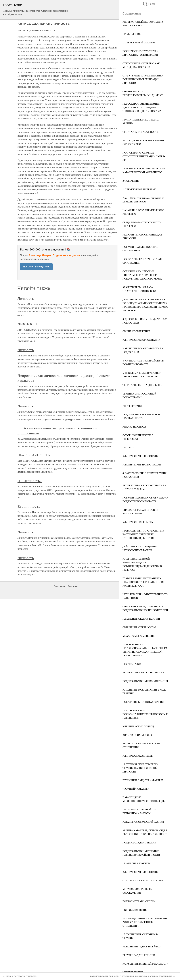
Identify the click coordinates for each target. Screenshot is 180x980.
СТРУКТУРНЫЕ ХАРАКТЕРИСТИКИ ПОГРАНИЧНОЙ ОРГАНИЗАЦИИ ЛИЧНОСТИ (143, 79)
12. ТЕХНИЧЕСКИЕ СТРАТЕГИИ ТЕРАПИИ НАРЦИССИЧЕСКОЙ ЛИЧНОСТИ (140, 768)
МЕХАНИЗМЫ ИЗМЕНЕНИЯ (139, 636)
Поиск (149, 4)
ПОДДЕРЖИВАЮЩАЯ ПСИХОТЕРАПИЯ (145, 681)
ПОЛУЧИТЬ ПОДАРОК (36, 267)
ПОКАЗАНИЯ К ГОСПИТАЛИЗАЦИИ (143, 702)
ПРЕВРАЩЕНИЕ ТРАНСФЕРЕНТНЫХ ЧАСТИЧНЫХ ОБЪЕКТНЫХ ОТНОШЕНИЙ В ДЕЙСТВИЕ (143, 534)
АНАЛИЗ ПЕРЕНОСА (134, 427)
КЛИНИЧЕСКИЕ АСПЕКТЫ (138, 756)
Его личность (29, 506)
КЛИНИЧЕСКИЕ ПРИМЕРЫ (138, 522)
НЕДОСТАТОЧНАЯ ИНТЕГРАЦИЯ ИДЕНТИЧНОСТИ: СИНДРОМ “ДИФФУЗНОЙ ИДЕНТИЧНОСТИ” (142, 107)
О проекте (59, 586)
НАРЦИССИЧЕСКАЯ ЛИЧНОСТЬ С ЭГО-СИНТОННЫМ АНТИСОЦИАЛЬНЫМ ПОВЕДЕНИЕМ (131, 976)
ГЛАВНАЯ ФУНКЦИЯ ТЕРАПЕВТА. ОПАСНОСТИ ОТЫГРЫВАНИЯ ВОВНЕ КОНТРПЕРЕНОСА (144, 582)
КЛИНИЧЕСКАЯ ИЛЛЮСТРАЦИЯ (141, 456)
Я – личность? (30, 481)
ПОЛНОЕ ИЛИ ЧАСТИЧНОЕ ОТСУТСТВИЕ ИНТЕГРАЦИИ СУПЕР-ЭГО (144, 156)
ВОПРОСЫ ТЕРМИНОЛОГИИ (139, 901)
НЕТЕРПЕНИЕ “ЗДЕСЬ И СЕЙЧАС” (142, 947)
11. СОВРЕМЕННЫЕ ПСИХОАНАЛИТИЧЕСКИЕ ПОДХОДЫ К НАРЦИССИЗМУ (145, 714)
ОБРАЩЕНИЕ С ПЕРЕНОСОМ (139, 627)
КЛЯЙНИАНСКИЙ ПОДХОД (138, 726)
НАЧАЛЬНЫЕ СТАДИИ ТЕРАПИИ (141, 619)
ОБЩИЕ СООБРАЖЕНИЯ (136, 331)
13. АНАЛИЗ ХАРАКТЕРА (137, 863)
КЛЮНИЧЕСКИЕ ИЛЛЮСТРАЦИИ (142, 465)
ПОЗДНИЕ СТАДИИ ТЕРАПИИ (139, 843)
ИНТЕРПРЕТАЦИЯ (133, 406)
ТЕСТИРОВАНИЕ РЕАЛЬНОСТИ (141, 132)
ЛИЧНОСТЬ (28, 324)
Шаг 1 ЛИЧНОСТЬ (34, 455)
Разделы (73, 586)
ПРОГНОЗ (128, 447)
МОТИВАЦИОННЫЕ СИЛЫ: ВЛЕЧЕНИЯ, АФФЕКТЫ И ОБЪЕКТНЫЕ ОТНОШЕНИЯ (145, 922)
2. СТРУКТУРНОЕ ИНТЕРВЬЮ (140, 189)
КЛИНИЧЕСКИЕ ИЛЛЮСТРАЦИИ (141, 340)
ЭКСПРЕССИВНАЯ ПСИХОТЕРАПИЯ (143, 673)
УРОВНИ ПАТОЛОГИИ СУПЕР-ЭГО (21, 976)
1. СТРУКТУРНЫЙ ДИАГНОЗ (139, 43)
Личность (26, 298)
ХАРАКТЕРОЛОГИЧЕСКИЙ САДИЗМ (143, 822)
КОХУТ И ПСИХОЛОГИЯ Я (138, 735)
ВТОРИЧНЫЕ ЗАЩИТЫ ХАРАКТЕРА (143, 780)
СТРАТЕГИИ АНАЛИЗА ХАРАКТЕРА (143, 881)
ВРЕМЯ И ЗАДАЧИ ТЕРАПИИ (139, 955)
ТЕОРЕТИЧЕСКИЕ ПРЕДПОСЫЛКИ (142, 385)
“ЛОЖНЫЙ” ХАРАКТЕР (136, 789)
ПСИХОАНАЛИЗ (132, 664)
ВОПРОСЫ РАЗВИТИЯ (135, 910)
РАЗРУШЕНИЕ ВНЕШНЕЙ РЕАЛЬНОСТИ (145, 964)
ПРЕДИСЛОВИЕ (131, 34)
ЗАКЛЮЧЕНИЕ (131, 181)
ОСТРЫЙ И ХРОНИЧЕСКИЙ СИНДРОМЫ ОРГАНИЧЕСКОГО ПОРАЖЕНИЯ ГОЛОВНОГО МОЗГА (142, 275)
